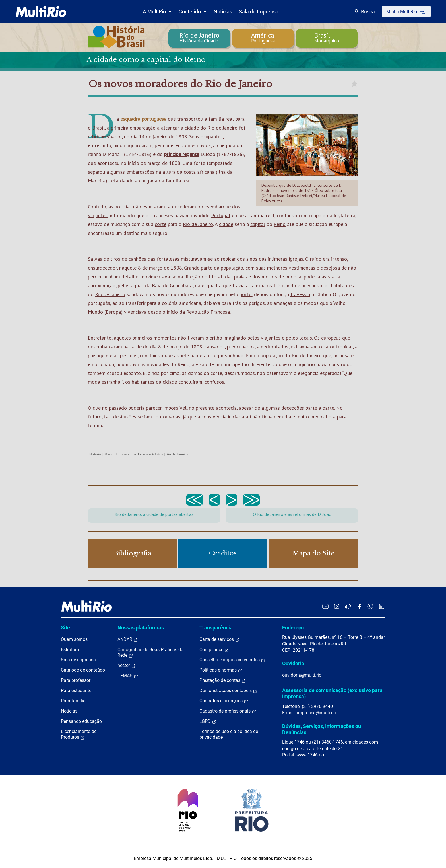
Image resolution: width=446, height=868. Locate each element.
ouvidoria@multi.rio (302, 675)
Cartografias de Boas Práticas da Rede (150, 652)
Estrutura (70, 650)
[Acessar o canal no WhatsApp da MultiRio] (370, 606)
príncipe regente (182, 154)
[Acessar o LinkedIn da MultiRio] (382, 606)
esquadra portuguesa (143, 119)
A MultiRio (157, 12)
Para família (73, 701)
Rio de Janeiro (222, 128)
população (232, 268)
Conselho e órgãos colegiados (232, 660)
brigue (99, 137)
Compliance (214, 650)
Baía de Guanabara (172, 285)
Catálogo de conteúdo (83, 670)
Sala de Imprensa (259, 12)
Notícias (223, 12)
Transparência (216, 628)
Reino (280, 224)
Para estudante (76, 690)
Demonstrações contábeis (228, 691)
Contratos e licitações (224, 701)
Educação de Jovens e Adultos (140, 454)
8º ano (108, 454)
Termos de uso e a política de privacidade (229, 734)
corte (161, 224)
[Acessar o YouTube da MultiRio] (325, 606)
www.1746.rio (310, 755)
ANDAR (128, 639)
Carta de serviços (219, 639)
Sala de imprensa (78, 660)
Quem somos (74, 639)
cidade (192, 128)
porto (246, 294)
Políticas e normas (221, 670)
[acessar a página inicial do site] (41, 11)
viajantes (98, 215)
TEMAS (128, 676)
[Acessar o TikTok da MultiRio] (348, 606)
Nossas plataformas (141, 628)
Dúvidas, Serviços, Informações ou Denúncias (322, 729)
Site (65, 628)
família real (178, 181)
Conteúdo (193, 12)
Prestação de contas (223, 680)
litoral (216, 277)
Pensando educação (81, 721)
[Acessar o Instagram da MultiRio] (337, 606)
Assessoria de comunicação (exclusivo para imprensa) (332, 693)
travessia (300, 294)
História (95, 454)
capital (258, 224)
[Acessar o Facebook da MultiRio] (359, 606)
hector (127, 666)
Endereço (293, 628)
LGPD (208, 721)
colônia (170, 303)
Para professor (76, 680)
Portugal (221, 215)
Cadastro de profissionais (228, 711)
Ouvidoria (293, 663)
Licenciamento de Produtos (79, 734)
